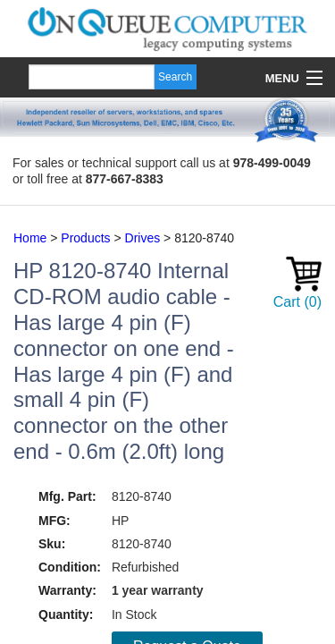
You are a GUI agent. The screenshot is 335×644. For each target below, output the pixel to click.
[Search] (92, 77)
